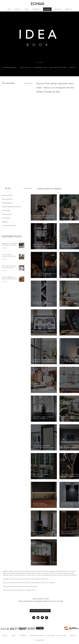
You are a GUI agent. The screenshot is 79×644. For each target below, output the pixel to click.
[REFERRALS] (23, 636)
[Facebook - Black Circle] (42, 618)
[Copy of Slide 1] (40, 63)
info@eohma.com (31, 590)
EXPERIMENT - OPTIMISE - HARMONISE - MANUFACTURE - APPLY (40, 68)
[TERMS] (14, 636)
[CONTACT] (72, 636)
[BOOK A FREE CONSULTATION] (40, 611)
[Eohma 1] (36, 63)
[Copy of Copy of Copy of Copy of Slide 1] (42, 63)
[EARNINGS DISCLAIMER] (36, 636)
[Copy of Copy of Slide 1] (38, 63)
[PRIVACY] (5, 636)
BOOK (39, 45)
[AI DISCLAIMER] (50, 636)
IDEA (39, 35)
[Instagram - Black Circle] (34, 618)
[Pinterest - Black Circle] (47, 618)
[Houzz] (38, 618)
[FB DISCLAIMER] (61, 636)
